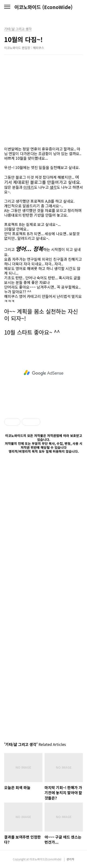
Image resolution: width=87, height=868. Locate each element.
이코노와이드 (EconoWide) (43, 7)
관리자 (70, 859)
